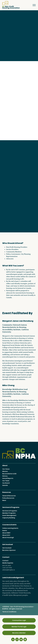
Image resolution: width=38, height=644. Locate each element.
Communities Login (19, 620)
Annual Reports (8, 478)
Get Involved (8, 544)
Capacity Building (9, 518)
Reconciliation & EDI (9, 474)
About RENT (6, 533)
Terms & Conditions (9, 612)
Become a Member (19, 633)
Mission (5, 471)
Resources (7, 492)
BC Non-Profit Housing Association (11, 5)
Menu (33, 5)
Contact (6, 557)
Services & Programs (11, 507)
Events (5, 531)
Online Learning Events (10, 528)
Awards (5, 485)
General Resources (9, 496)
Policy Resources (8, 498)
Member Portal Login (19, 627)
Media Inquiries (19, 567)
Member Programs (9, 513)
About (5, 465)
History (5, 476)
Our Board (6, 483)
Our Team (6, 481)
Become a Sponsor (9, 550)
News (4, 500)
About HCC (6, 535)
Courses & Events (9, 524)
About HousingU (8, 538)
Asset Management (9, 515)
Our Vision (6, 469)
